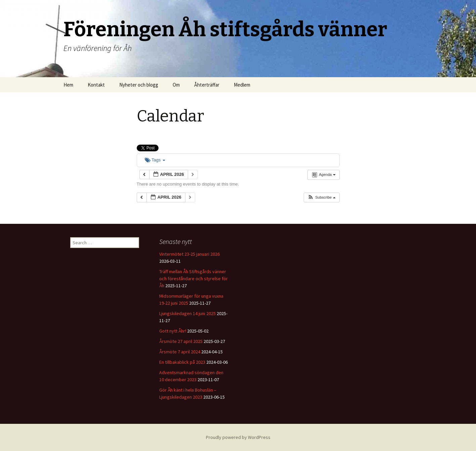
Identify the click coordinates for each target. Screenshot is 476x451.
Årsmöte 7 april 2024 (180, 352)
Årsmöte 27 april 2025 (181, 341)
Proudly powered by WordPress (238, 437)
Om (176, 85)
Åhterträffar (207, 85)
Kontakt (96, 85)
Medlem (242, 85)
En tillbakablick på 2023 (182, 362)
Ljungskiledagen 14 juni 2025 (187, 313)
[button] (321, 197)
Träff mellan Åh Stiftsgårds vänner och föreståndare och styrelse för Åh (193, 279)
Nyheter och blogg (139, 85)
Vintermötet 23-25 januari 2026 (189, 254)
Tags (155, 160)
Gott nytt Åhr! (173, 331)
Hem (68, 85)
